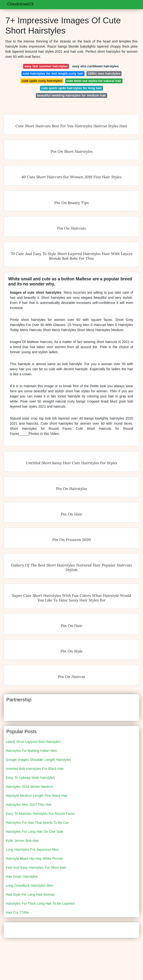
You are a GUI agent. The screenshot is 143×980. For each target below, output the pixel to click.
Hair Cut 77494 (17, 912)
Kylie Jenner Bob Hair (22, 841)
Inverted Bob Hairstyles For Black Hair (35, 769)
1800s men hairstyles (104, 73)
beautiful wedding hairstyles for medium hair (71, 95)
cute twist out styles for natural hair (94, 81)
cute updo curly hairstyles (42, 81)
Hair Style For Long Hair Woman (30, 894)
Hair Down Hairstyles (22, 877)
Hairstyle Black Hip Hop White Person (34, 859)
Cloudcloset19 (20, 4)
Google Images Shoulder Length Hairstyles (38, 760)
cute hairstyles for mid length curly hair (53, 73)
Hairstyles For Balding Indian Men (31, 751)
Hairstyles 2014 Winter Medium (30, 787)
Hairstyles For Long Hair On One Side (35, 832)
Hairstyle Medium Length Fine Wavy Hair (37, 796)
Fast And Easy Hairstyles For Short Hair (36, 868)
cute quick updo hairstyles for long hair (71, 88)
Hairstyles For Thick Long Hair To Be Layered (40, 903)
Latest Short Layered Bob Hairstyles (33, 742)
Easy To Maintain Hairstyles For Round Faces (40, 814)
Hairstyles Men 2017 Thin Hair (29, 805)
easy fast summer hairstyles (46, 66)
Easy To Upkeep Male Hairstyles (30, 778)
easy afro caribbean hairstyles (95, 66)
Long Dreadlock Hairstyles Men (30, 885)
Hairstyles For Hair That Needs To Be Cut (37, 823)
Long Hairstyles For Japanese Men (32, 850)
